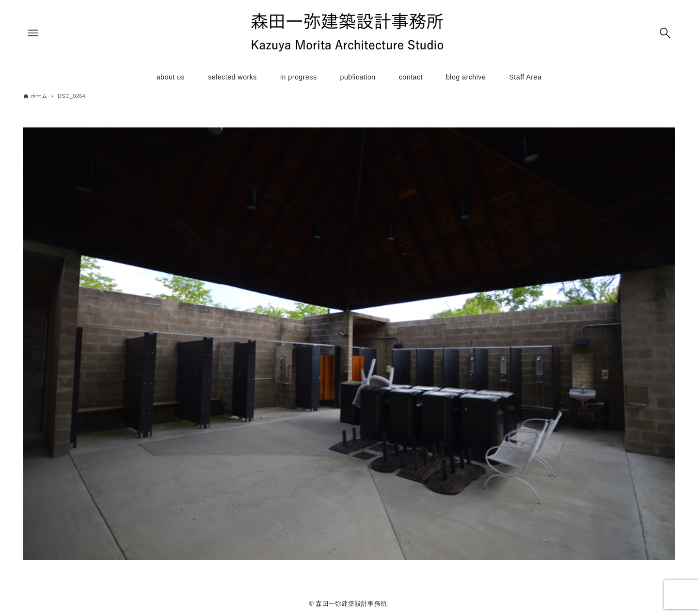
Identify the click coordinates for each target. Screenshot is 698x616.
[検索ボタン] (665, 33)
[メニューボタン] (33, 33)
